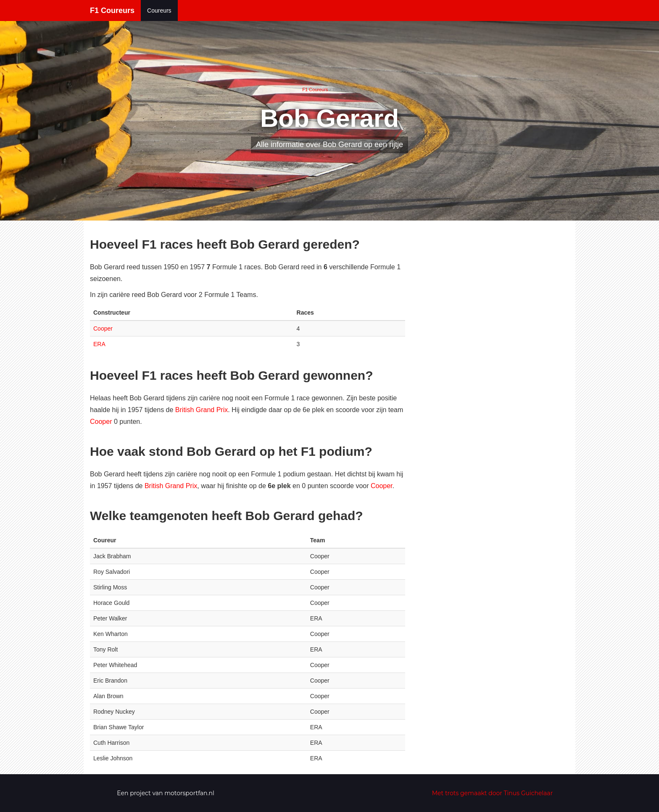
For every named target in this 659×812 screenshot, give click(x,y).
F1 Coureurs (112, 11)
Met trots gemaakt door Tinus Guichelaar (493, 793)
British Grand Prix (202, 410)
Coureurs (159, 11)
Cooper (103, 328)
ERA (99, 344)
